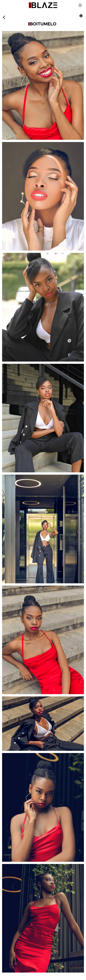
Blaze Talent (43, 5)
